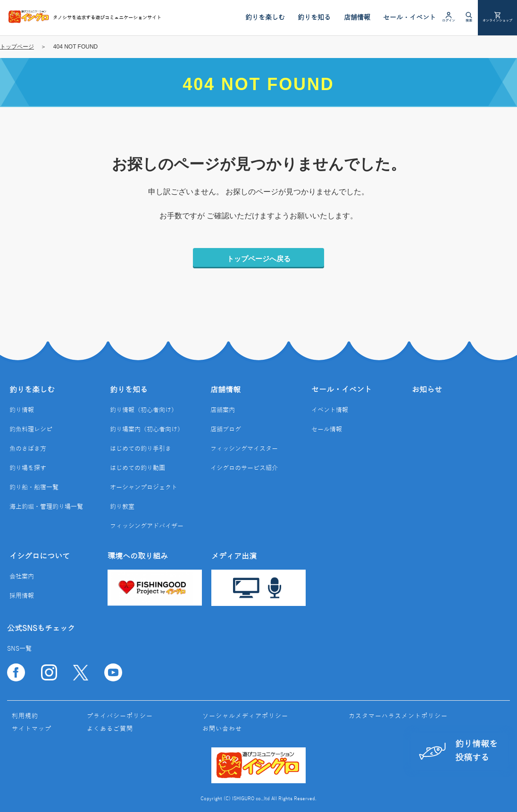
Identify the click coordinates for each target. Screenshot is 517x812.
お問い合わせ (222, 729)
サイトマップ (32, 729)
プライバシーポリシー (120, 716)
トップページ (17, 47)
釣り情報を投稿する (458, 751)
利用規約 (25, 716)
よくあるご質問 (110, 729)
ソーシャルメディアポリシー (245, 716)
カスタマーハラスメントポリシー (398, 716)
